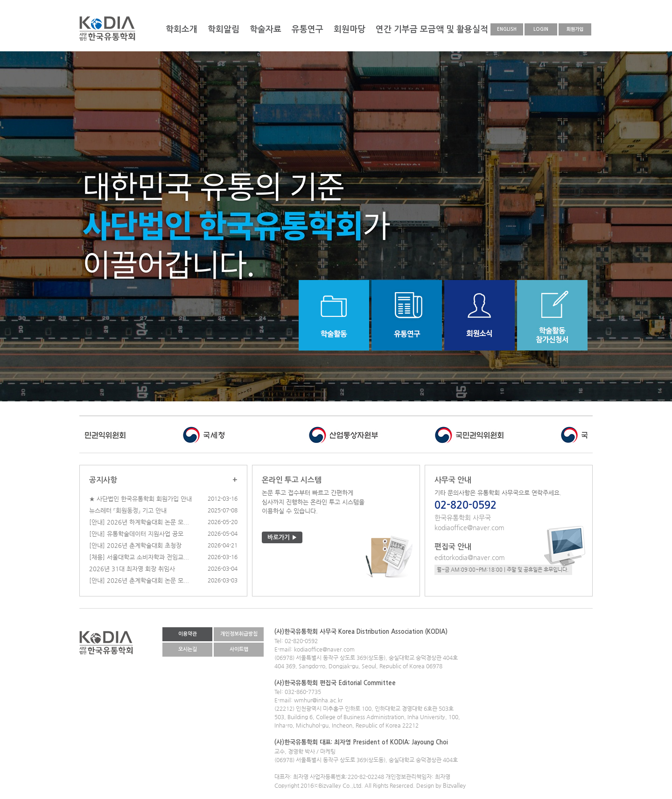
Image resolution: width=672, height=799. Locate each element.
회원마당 (350, 29)
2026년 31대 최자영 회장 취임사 (132, 569)
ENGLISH (507, 29)
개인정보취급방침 (239, 634)
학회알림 (224, 29)
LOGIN (541, 29)
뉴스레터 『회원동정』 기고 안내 (128, 510)
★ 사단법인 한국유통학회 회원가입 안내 (140, 499)
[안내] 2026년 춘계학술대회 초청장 (135, 545)
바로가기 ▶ (282, 537)
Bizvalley (454, 785)
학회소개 (182, 29)
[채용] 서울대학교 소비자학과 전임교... (139, 557)
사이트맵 (239, 649)
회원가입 (575, 29)
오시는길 (188, 649)
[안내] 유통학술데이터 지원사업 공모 (136, 534)
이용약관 (188, 634)
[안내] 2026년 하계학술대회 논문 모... (139, 522)
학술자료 (266, 29)
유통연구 (308, 29)
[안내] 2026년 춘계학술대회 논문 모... (139, 580)
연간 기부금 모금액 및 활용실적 (432, 29)
